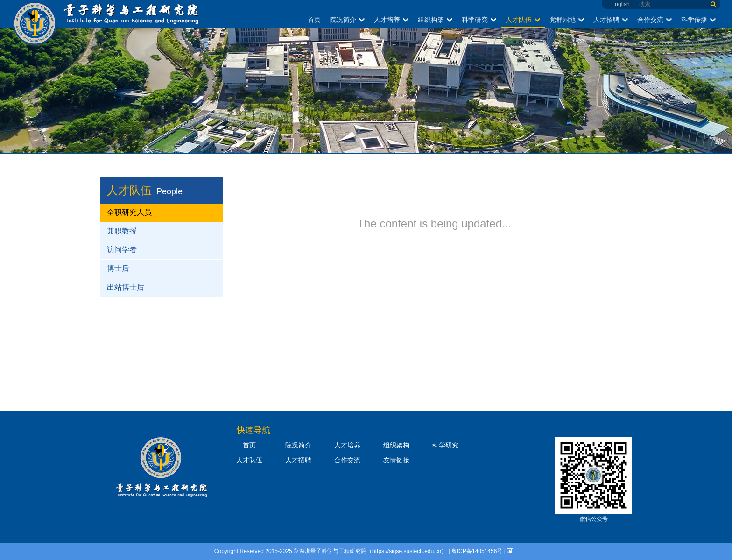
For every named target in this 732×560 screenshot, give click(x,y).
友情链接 (396, 460)
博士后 (118, 268)
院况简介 (347, 20)
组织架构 (396, 445)
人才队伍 (523, 20)
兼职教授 (122, 231)
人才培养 (391, 20)
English (620, 4)
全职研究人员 (129, 212)
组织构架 (435, 20)
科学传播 (698, 20)
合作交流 (655, 20)
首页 (314, 20)
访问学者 (122, 250)
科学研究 (479, 20)
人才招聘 (611, 20)
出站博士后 (126, 287)
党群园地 (567, 20)
